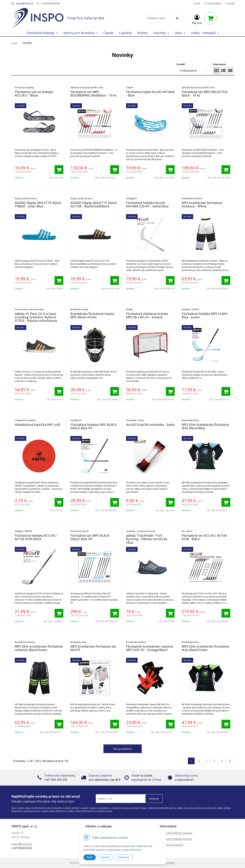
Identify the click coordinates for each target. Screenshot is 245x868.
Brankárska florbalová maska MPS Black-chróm (92, 315)
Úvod (197, 3)
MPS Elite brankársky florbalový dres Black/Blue (205, 426)
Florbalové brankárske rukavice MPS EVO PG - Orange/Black (150, 648)
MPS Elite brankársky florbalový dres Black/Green (205, 648)
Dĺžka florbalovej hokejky (176, 833)
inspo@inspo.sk (25, 3)
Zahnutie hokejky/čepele (176, 839)
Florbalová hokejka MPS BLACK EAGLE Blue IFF (93, 426)
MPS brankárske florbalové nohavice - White (202, 204)
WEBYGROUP (169, 863)
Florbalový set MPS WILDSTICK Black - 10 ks (205, 94)
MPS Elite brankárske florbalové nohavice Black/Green (39, 648)
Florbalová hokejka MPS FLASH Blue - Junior (205, 315)
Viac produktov (122, 749)
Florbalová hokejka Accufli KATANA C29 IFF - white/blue (147, 204)
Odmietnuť (124, 857)
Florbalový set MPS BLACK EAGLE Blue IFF (90, 537)
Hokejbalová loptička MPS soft (38, 425)
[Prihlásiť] (197, 19)
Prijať (90, 857)
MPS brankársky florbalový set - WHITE (94, 648)
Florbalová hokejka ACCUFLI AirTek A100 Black (36, 537)
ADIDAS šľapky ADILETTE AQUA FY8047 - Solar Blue (38, 204)
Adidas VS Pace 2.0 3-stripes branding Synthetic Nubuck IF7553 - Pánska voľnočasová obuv (36, 319)
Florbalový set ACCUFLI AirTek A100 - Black (204, 537)
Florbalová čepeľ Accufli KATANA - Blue (150, 94)
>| (230, 761)
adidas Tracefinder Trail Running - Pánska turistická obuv (147, 539)
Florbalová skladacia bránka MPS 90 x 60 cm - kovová (147, 315)
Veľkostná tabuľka (171, 845)
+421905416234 (51, 3)
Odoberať (154, 799)
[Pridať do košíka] (59, 170)
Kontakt (230, 3)
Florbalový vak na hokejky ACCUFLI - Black (34, 94)
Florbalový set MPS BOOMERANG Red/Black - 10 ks (93, 94)
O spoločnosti (213, 3)
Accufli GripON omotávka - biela (150, 425)
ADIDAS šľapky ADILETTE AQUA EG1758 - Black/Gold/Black (94, 204)
